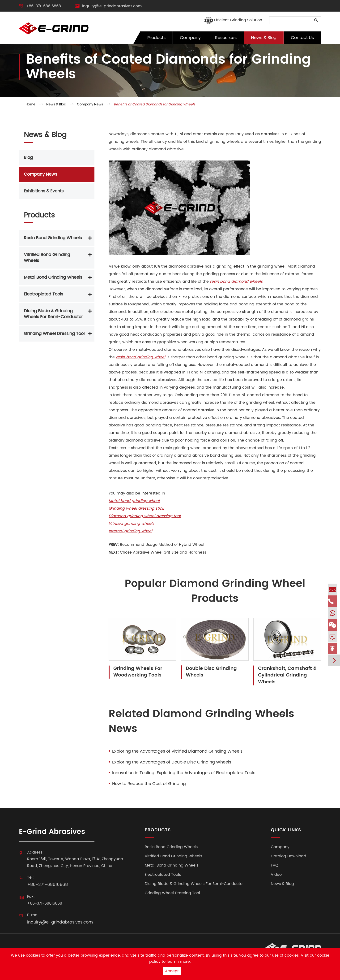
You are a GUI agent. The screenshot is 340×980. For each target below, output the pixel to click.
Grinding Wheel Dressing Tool (54, 334)
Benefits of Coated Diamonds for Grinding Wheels (154, 104)
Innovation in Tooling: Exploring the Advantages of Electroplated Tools (184, 773)
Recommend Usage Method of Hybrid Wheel (162, 545)
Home (30, 104)
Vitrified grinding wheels (131, 524)
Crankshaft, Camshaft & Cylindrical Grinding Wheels (287, 676)
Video (276, 875)
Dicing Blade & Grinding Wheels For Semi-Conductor (53, 314)
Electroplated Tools (43, 294)
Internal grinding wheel (130, 531)
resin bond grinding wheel (141, 357)
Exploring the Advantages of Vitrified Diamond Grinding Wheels (177, 751)
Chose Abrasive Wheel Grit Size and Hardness (163, 552)
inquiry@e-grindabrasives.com (112, 6)
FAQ (275, 865)
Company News (90, 104)
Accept (172, 971)
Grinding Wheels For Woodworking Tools (138, 672)
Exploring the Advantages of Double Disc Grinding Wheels (172, 762)
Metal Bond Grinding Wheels (53, 277)
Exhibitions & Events (44, 191)
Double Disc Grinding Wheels (211, 672)
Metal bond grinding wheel (134, 501)
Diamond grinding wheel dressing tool (145, 516)
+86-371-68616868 (43, 6)
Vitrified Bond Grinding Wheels (47, 258)
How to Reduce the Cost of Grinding (149, 784)
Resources (226, 38)
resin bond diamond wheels (236, 282)
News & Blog (264, 38)
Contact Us (302, 38)
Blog (28, 158)
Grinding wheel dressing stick (136, 508)
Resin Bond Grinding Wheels (53, 238)
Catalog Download (289, 856)
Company (190, 38)
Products (156, 38)
